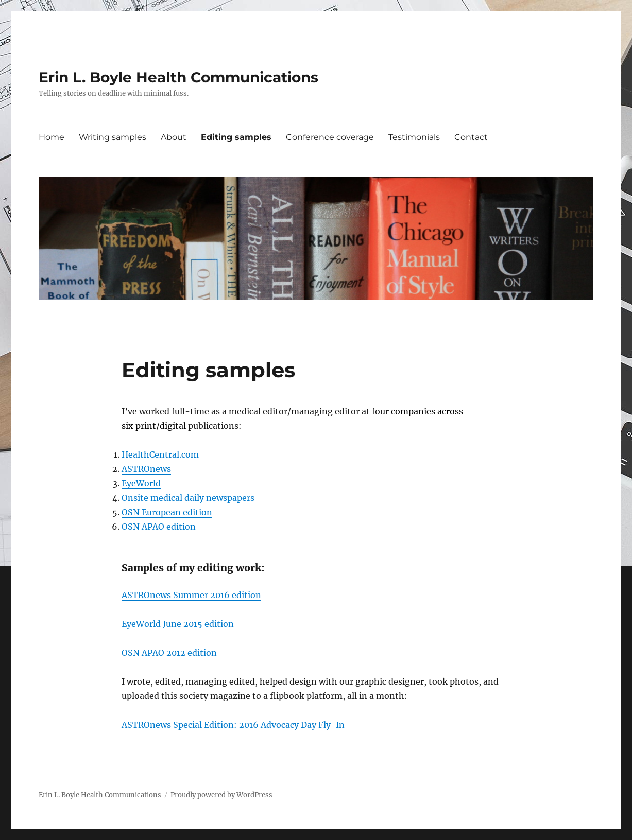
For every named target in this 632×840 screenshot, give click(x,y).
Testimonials (414, 137)
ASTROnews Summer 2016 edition (191, 595)
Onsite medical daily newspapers (188, 498)
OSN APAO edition (159, 527)
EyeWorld (141, 483)
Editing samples (236, 137)
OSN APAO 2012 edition (169, 653)
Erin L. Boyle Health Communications (178, 77)
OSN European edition (167, 512)
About (174, 137)
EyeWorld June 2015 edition (178, 624)
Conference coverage (330, 137)
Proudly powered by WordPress (221, 795)
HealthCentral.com (160, 454)
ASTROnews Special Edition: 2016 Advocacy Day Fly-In (233, 725)
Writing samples (113, 137)
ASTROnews (146, 469)
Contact (471, 137)
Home (52, 137)
